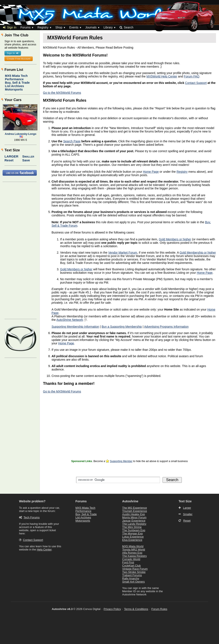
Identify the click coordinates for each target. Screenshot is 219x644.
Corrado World (131, 559)
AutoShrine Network (70, 320)
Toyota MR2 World (134, 550)
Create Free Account (19, 59)
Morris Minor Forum (134, 517)
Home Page (151, 172)
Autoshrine (130, 501)
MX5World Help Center (162, 76)
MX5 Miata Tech (16, 76)
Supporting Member (121, 461)
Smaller (28, 156)
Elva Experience (132, 540)
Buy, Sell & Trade (17, 83)
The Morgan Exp (132, 533)
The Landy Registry (134, 524)
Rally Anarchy (131, 578)
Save (26, 160)
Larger (11, 156)
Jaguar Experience (134, 521)
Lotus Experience (133, 537)
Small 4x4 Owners (133, 582)
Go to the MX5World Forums (62, 93)
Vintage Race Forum (135, 569)
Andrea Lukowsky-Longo (20, 134)
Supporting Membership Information (75, 327)
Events (74, 27)
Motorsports (14, 89)
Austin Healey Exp (133, 514)
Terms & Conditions (136, 609)
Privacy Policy (112, 609)
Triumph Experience (135, 511)
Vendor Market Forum (123, 253)
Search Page (72, 141)
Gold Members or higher (175, 239)
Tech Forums (32, 517)
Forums (25, 27)
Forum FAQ (192, 76)
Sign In (10, 27)
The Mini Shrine (132, 527)
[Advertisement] (129, 428)
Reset (9, 160)
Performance (14, 79)
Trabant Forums (132, 575)
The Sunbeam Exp (134, 530)
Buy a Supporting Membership (122, 327)
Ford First (128, 562)
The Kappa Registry (134, 556)
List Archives (14, 86)
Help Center (44, 550)
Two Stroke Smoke (134, 572)
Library (108, 27)
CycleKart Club (131, 566)
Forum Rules (159, 609)
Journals (91, 27)
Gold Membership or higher (198, 253)
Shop (59, 27)
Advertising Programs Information (166, 327)
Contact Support (196, 83)
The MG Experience (135, 508)
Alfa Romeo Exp (132, 553)
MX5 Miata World (133, 546)
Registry (43, 27)
